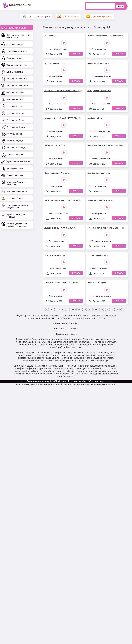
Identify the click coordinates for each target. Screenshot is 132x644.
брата (85, 339)
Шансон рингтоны (15, 168)
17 (67, 309)
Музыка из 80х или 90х (67, 323)
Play (64, 43)
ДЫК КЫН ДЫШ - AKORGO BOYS (60, 228)
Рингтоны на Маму (15, 92)
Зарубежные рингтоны (17, 65)
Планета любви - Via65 (55, 63)
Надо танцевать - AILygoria (57, 173)
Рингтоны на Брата (15, 120)
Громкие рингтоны (15, 175)
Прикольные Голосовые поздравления (17, 206)
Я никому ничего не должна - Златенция (106, 146)
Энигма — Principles (97, 283)
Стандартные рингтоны (101, 131)
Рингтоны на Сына (15, 106)
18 (73, 309)
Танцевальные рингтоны (101, 76)
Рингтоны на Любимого (17, 86)
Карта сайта (80, 381)
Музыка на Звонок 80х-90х (19, 161)
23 (102, 309)
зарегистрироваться (87, 384)
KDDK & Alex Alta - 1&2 (55, 255)
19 (79, 309)
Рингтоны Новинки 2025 (101, 104)
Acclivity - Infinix (95, 118)
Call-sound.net (13, 35)
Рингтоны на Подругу (16, 148)
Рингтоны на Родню (16, 134)
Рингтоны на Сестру (16, 127)
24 (107, 309)
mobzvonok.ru (109, 384)
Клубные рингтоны (15, 72)
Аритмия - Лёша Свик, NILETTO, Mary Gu (63, 118)
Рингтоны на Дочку (15, 113)
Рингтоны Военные (15, 198)
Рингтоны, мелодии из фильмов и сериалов (17, 225)
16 (62, 309)
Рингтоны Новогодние (17, 191)
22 (96, 309)
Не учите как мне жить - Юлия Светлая (105, 36)
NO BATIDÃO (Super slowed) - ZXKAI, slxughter (64, 91)
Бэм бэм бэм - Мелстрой (99, 173)
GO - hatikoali (50, 36)
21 (90, 309)
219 (119, 309)
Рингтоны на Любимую (17, 79)
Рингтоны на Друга (15, 141)
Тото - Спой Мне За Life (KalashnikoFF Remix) (107, 228)
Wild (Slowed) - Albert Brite (99, 91)
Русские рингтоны (15, 58)
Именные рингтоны (15, 155)
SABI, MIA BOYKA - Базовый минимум (62, 283)
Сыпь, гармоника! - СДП (98, 63)
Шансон (60, 334)
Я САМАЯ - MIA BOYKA (55, 146)
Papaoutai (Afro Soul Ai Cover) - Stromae (63, 200)
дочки (78, 339)
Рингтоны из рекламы (67, 329)
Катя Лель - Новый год (98, 255)
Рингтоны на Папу (15, 99)
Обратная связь (96, 381)
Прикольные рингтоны (17, 51)
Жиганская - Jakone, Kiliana (100, 200)
